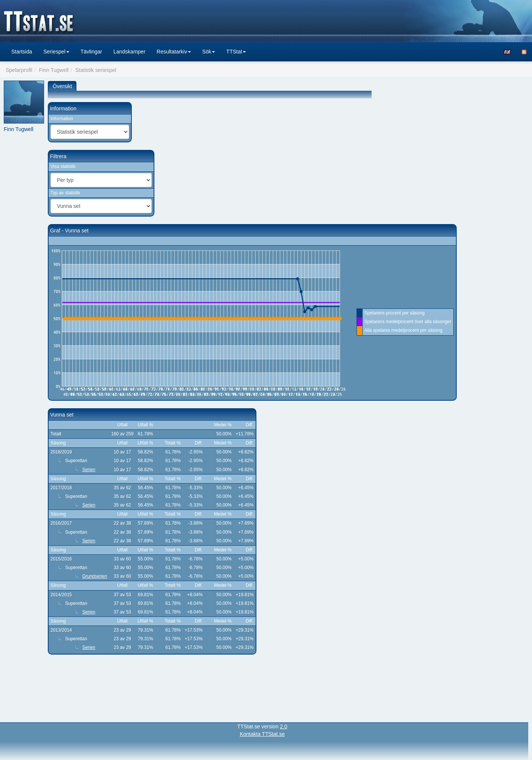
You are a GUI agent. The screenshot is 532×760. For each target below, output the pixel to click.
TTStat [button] (236, 52)
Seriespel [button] (56, 52)
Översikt (62, 86)
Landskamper (129, 52)
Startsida (22, 52)
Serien (89, 470)
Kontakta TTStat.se (262, 734)
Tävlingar (91, 52)
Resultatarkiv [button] (174, 52)
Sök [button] (209, 52)
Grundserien (95, 576)
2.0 (284, 726)
